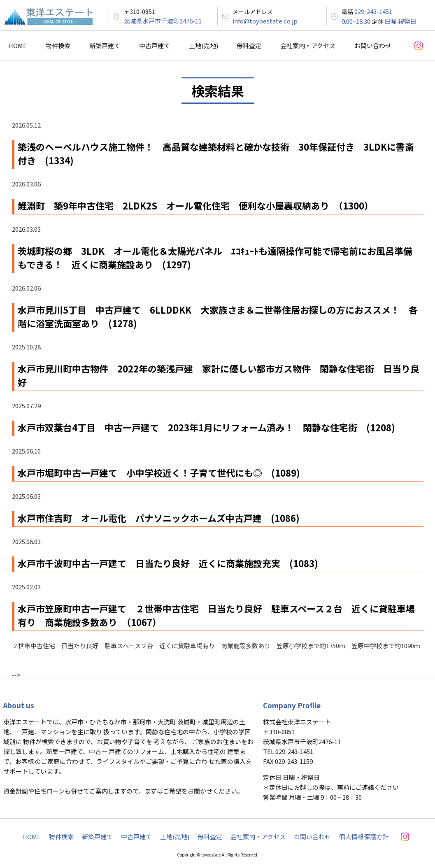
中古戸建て (155, 45)
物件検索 (58, 45)
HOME (17, 45)
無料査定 (249, 45)
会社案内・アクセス (308, 45)
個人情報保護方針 (364, 837)
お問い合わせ (373, 45)
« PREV (21, 666)
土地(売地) (204, 45)
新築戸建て (105, 45)
